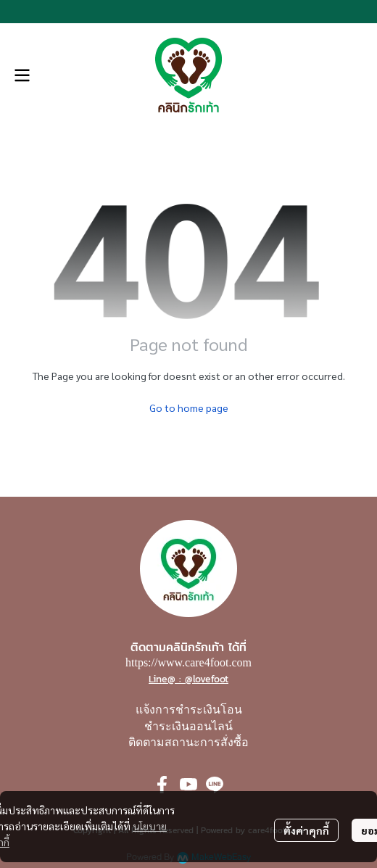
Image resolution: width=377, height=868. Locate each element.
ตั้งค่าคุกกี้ (306, 830)
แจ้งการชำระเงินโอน (189, 710)
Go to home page (189, 408)
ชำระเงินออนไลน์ (188, 726)
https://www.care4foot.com (188, 662)
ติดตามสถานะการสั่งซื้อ (188, 742)
